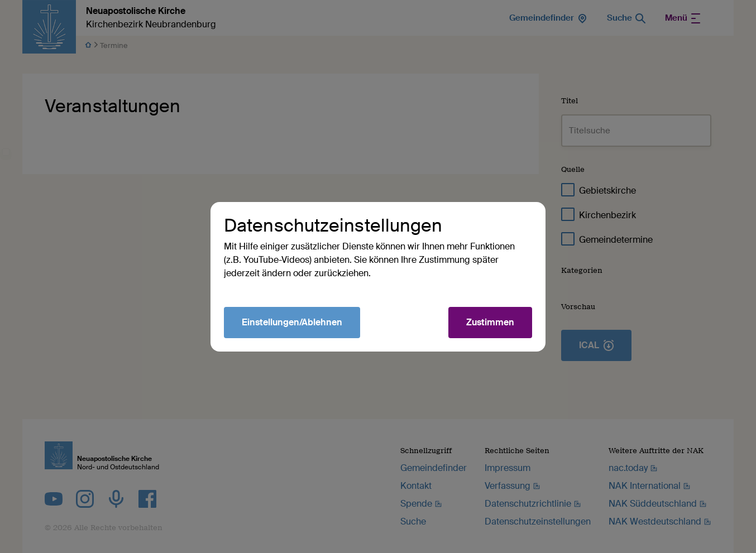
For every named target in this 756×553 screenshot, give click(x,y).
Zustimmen (490, 322)
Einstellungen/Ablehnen (292, 322)
